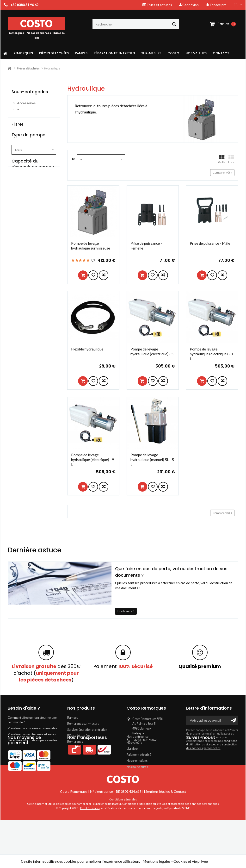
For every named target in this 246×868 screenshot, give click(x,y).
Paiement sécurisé (139, 776)
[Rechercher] (136, 24)
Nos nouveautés (137, 788)
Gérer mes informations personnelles (32, 740)
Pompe (22, 110)
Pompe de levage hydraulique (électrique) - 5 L (152, 354)
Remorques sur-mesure (83, 724)
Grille (222, 159)
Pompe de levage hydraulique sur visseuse (91, 246)
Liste (231, 159)
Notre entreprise (138, 758)
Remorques (75, 742)
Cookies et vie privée (191, 861)
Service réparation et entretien (87, 730)
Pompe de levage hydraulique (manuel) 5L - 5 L (152, 460)
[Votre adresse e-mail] (212, 720)
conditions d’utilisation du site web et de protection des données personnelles (212, 744)
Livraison (133, 770)
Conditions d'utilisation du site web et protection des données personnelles (171, 852)
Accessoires (26, 103)
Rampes (73, 718)
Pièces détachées (79, 736)
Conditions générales (123, 847)
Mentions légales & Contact (165, 839)
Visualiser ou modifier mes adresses (32, 734)
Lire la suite (126, 611)
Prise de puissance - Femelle (146, 246)
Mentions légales (157, 861)
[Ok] (234, 720)
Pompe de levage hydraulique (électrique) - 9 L (93, 460)
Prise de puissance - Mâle (210, 243)
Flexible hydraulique (87, 349)
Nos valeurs (134, 764)
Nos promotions (137, 782)
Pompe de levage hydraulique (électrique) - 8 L (211, 354)
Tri (73, 159)
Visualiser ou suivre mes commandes (32, 728)
